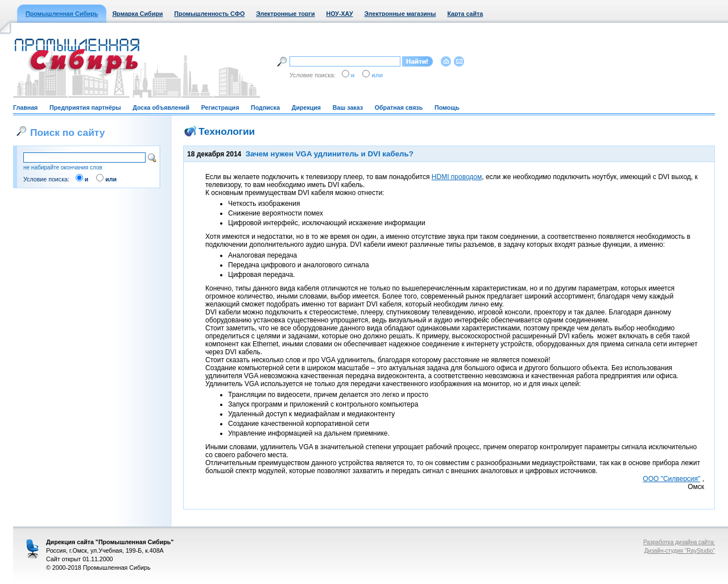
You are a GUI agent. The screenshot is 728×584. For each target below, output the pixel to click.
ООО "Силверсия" (671, 479)
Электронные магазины (400, 14)
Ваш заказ (348, 107)
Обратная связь (399, 107)
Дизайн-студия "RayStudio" (680, 551)
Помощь (447, 107)
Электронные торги (285, 14)
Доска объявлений (161, 107)
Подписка (265, 107)
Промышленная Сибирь (62, 14)
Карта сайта (465, 14)
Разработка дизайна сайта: (679, 542)
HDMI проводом (457, 177)
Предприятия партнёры (85, 107)
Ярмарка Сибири (137, 14)
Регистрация (220, 107)
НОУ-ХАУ (340, 14)
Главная (25, 107)
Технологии (227, 131)
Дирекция (306, 107)
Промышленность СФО (209, 14)
